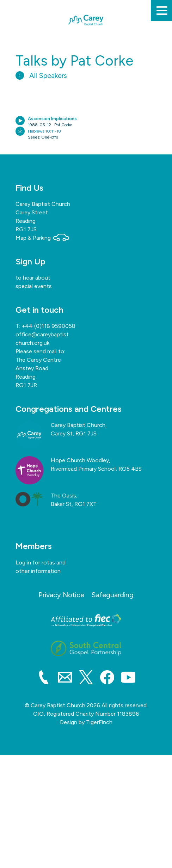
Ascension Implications (52, 119)
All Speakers (41, 75)
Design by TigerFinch (86, 722)
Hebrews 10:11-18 (44, 131)
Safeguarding (112, 595)
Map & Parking (42, 238)
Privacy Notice (61, 595)
